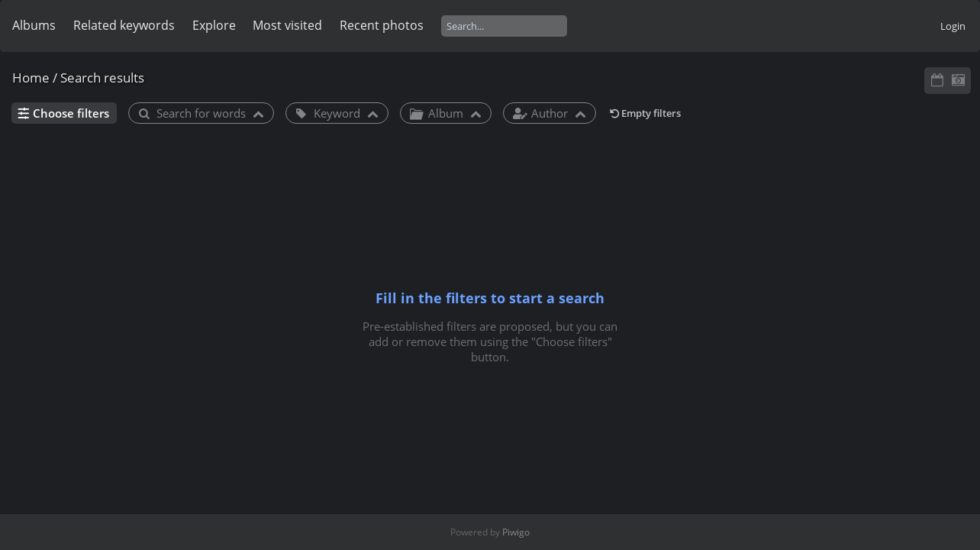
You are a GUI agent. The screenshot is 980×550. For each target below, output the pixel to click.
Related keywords (124, 25)
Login (953, 26)
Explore (214, 25)
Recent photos (382, 25)
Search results (102, 78)
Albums (34, 25)
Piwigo (516, 532)
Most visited (287, 25)
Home (31, 78)
